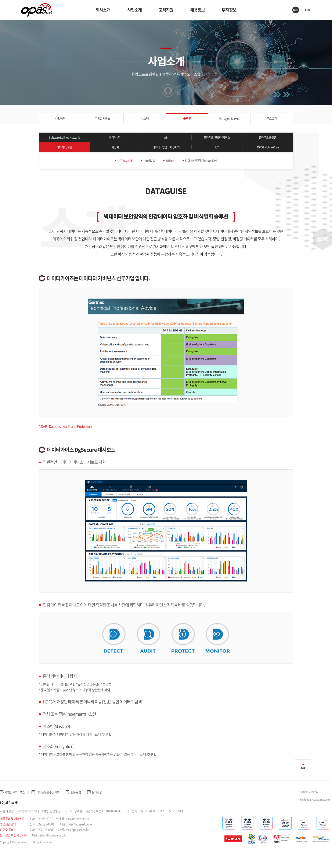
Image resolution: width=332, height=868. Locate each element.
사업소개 (135, 10)
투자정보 (229, 10)
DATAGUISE (121, 171)
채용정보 (197, 10)
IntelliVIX (147, 171)
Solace (169, 171)
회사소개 (103, 10)
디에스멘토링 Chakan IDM (204, 171)
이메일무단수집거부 (54, 802)
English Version (308, 802)
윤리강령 (112, 802)
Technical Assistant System (315, 809)
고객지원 (166, 10)
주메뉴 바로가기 (0, 0)
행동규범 (87, 802)
